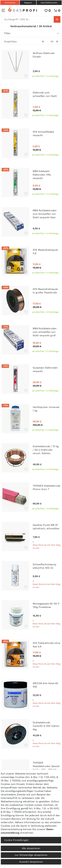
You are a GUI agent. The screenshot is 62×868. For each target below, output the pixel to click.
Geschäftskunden (49, 3)
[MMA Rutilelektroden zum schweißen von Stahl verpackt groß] (31, 340)
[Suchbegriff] (28, 19)
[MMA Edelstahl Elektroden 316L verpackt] (31, 183)
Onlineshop (10, 3)
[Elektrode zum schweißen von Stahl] (31, 104)
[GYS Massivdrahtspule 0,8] (31, 261)
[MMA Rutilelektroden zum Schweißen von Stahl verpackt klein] (31, 222)
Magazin (28, 3)
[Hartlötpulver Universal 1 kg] (31, 419)
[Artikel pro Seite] (54, 42)
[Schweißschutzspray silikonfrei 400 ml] (31, 576)
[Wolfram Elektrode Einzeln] (31, 65)
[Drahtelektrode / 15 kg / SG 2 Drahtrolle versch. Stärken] (31, 458)
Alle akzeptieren (31, 848)
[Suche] (57, 19)
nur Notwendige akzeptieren (31, 855)
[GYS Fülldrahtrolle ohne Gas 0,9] (31, 655)
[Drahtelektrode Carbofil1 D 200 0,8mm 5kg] (31, 734)
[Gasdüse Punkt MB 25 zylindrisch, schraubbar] (31, 536)
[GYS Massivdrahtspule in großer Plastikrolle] (31, 300)
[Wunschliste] (48, 11)
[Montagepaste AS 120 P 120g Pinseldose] (31, 615)
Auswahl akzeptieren (31, 862)
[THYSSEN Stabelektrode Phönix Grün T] (31, 497)
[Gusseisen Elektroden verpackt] (31, 379)
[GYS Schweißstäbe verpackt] (31, 143)
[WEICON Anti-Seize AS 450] (31, 695)
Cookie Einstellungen (16, 840)
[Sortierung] (24, 42)
